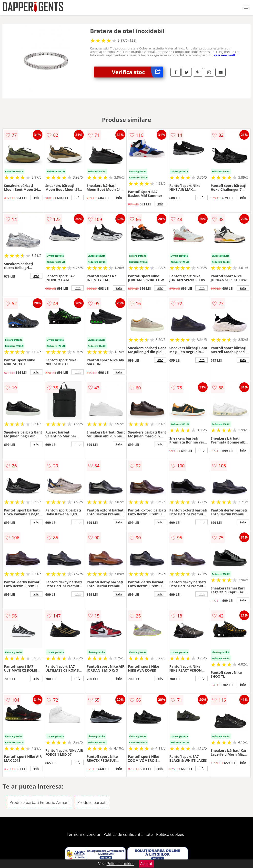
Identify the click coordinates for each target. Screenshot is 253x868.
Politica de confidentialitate (128, 834)
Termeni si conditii (83, 834)
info (36, 198)
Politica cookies (170, 834)
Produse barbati (92, 802)
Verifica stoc (137, 72)
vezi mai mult (224, 55)
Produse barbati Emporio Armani (40, 802)
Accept (146, 864)
